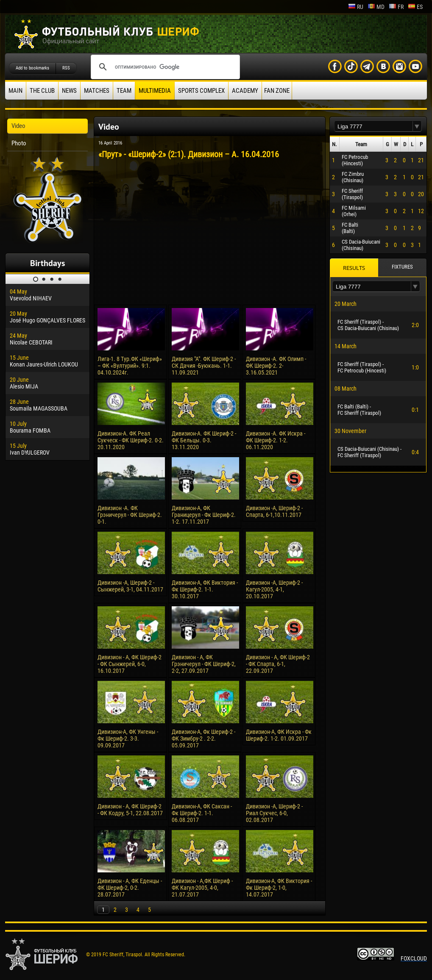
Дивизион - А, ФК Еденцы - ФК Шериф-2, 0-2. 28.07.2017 (130, 888)
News (69, 91)
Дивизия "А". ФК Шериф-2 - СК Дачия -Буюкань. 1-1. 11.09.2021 (204, 366)
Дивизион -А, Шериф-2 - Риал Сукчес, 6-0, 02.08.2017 (274, 813)
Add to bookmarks (32, 68)
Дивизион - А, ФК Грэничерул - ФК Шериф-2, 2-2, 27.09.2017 (204, 664)
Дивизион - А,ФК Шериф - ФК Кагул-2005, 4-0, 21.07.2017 (202, 888)
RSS (66, 68)
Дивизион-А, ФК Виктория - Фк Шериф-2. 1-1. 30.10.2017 (205, 589)
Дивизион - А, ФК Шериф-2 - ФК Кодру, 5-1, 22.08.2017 (130, 810)
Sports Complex (201, 91)
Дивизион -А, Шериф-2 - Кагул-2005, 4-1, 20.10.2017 (274, 589)
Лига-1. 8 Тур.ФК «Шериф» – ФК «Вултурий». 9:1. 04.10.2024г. (130, 366)
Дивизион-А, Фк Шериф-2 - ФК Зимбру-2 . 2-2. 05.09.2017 (203, 738)
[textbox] (373, 126)
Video (18, 126)
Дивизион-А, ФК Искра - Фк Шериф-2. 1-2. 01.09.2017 (279, 735)
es (415, 7)
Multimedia (155, 91)
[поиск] (164, 67)
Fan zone (277, 91)
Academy (245, 91)
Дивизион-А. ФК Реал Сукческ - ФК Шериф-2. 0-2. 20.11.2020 (131, 440)
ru (356, 7)
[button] (417, 126)
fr (396, 7)
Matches (97, 91)
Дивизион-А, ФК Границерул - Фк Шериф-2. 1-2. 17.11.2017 (204, 515)
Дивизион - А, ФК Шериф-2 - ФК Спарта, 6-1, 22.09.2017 (278, 664)
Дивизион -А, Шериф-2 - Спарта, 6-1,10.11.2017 (274, 511)
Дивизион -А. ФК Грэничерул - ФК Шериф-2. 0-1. (130, 515)
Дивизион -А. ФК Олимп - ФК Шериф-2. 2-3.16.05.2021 (276, 366)
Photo (19, 143)
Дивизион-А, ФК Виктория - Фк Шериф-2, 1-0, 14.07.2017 (279, 888)
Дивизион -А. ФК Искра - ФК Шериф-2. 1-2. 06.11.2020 (276, 440)
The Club (42, 91)
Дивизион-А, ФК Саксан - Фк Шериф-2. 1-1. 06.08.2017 (202, 813)
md (376, 7)
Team (124, 91)
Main (15, 91)
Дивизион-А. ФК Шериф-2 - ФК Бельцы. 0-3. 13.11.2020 (204, 440)
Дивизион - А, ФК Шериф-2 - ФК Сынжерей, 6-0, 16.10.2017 (130, 664)
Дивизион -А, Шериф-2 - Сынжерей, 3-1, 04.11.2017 (130, 586)
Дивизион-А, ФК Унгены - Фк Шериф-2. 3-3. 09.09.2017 (128, 738)
